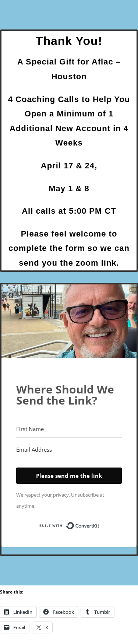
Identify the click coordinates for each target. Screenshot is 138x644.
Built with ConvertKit (100, 525)
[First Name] (69, 429)
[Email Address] (69, 450)
